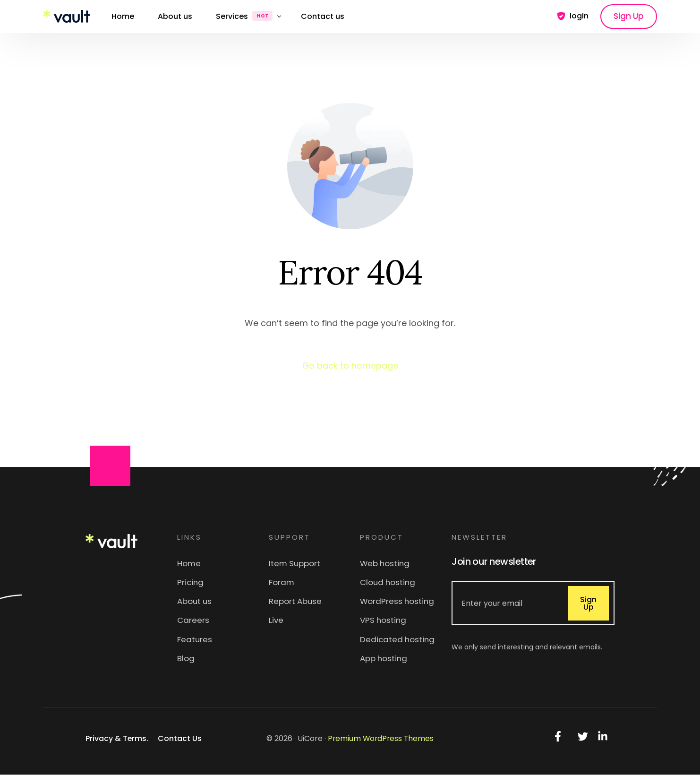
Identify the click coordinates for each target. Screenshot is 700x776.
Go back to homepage (350, 366)
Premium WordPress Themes (381, 740)
